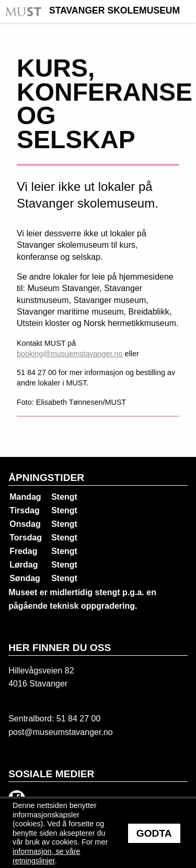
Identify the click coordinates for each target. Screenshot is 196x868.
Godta (154, 833)
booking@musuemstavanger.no (70, 354)
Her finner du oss (60, 648)
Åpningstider (46, 478)
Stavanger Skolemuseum (114, 11)
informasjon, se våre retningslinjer (47, 856)
